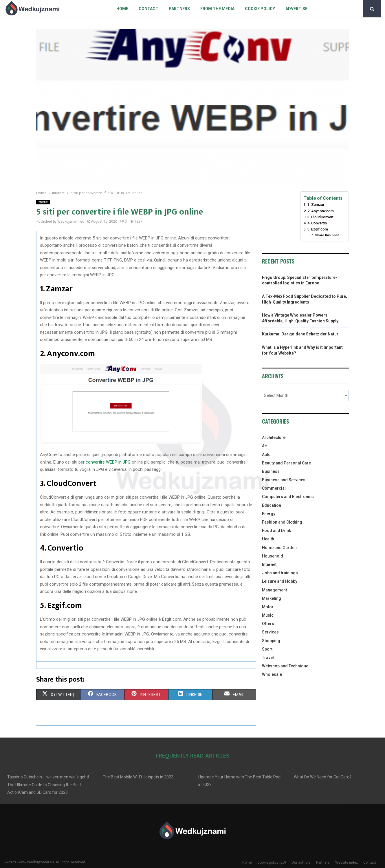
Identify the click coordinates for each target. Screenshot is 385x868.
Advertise (296, 9)
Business (271, 471)
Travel (268, 658)
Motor (268, 607)
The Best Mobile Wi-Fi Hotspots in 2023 (138, 777)
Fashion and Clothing (282, 522)
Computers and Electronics (288, 497)
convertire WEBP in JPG (108, 462)
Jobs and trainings (280, 573)
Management (274, 590)
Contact (148, 9)
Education (272, 505)
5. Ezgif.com (318, 229)
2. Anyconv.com (321, 211)
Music (268, 615)
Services (270, 632)
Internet (43, 202)
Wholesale (272, 674)
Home (122, 9)
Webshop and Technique (285, 666)
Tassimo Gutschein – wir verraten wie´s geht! (48, 777)
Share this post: (327, 235)
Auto (266, 455)
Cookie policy (260, 9)
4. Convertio (317, 223)
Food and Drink (276, 531)
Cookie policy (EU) (272, 862)
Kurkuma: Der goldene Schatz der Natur (300, 334)
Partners (179, 9)
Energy (269, 514)
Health (268, 539)
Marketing (272, 598)
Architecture (274, 437)
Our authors (301, 862)
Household (273, 556)
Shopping (271, 641)
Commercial (274, 488)
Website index (346, 862)
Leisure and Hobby (280, 581)
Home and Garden (279, 548)
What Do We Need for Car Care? (323, 777)
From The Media (217, 9)
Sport (267, 649)
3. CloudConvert (320, 217)
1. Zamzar (316, 205)
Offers (268, 624)
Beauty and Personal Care (286, 463)
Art (265, 446)
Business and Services (284, 480)
